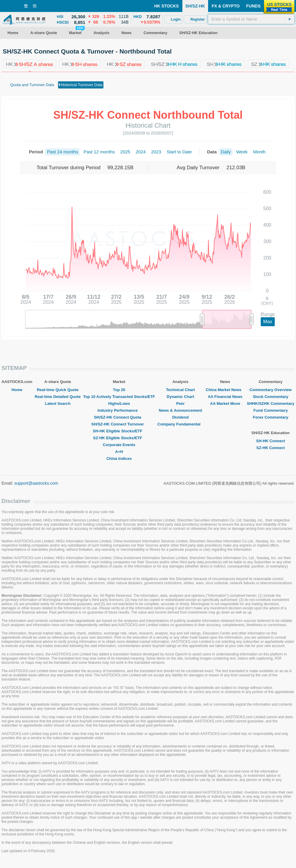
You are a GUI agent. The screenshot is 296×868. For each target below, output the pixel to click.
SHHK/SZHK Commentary (270, 404)
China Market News (225, 390)
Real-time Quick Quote (58, 390)
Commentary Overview (270, 390)
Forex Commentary (271, 417)
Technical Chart (180, 390)
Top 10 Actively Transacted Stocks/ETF (119, 397)
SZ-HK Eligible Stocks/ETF (119, 438)
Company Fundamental (181, 424)
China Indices (119, 459)
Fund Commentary (271, 410)
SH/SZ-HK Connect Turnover (119, 424)
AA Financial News (225, 397)
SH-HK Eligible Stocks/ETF (119, 431)
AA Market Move (225, 404)
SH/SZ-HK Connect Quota (119, 417)
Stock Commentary (271, 397)
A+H (119, 452)
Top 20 (119, 390)
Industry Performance (119, 410)
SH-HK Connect (271, 441)
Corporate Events (119, 445)
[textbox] (251, 19)
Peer (180, 404)
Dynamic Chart (181, 397)
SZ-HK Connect (270, 448)
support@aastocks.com (36, 483)
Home (17, 390)
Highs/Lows (119, 404)
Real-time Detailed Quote (58, 397)
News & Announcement (180, 410)
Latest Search (58, 404)
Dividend (180, 417)
